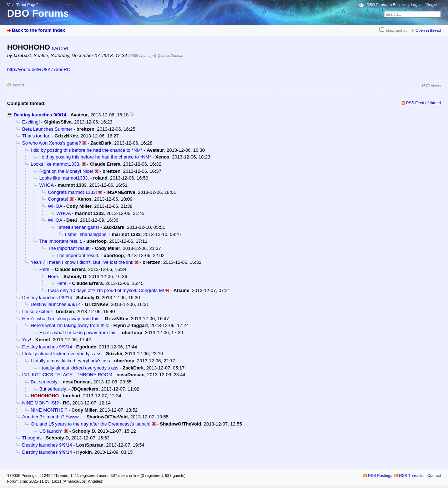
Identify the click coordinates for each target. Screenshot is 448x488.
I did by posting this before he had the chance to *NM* (87, 150)
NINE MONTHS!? (41, 403)
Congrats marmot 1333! (72, 192)
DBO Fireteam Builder (386, 5)
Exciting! (31, 122)
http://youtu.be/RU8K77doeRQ (39, 69)
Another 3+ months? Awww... (52, 417)
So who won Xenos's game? (52, 143)
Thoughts (32, 438)
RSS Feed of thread (424, 103)
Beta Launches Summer (47, 129)
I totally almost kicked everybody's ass (62, 354)
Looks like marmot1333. (56, 164)
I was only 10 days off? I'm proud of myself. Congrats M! (106, 290)
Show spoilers (397, 31)
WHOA (46, 185)
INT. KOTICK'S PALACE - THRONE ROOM (67, 375)
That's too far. (36, 136)
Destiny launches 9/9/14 (40, 115)
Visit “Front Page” (22, 5)
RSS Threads (411, 476)
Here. (45, 269)
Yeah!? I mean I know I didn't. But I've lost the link (82, 262)
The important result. (61, 241)
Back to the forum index (38, 30)
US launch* (51, 431)
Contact (434, 476)
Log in (416, 5)
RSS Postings (380, 476)
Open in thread (428, 30)
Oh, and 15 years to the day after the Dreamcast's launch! (91, 424)
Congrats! (58, 199)
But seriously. (45, 382)
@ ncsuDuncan (170, 56)
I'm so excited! (37, 311)
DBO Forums (38, 13)
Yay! (27, 340)
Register (434, 5)
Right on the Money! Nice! (66, 171)
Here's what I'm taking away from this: (61, 319)
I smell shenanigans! (78, 227)
